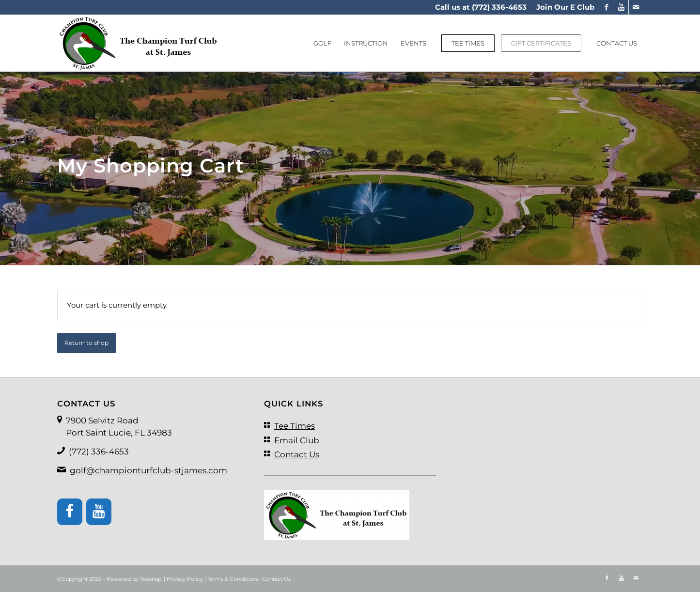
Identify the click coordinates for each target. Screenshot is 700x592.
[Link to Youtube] (621, 7)
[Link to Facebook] (607, 7)
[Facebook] (70, 512)
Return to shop (86, 343)
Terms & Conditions (233, 579)
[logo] (139, 43)
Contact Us (276, 579)
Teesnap (151, 579)
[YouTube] (99, 512)
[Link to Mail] (636, 7)
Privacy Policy (185, 579)
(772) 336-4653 (499, 7)
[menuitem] (563, 7)
